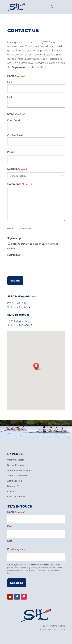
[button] (37, 366)
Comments (20, 184)
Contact (12, 492)
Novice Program (16, 465)
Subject (17, 169)
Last (10, 97)
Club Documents (16, 497)
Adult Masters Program (20, 471)
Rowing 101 (13, 486)
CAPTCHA (14, 255)
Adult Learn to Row (17, 476)
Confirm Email (15, 135)
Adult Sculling (15, 481)
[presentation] (34, 265)
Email (16, 550)
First (10, 82)
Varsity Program (16, 460)
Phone (11, 152)
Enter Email (14, 120)
